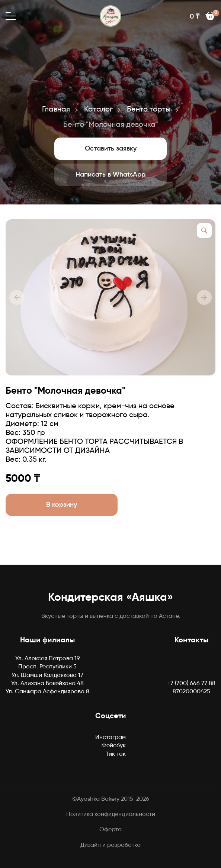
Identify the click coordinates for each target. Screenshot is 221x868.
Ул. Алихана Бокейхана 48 (47, 684)
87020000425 (191, 692)
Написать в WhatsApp (111, 175)
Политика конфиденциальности (111, 814)
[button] (17, 297)
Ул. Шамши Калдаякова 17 (47, 675)
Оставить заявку (111, 149)
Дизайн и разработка (111, 845)
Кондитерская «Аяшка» (111, 598)
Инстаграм (111, 738)
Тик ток (116, 754)
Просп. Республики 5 (47, 667)
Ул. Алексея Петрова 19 (48, 659)
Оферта (111, 830)
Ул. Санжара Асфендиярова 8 (47, 692)
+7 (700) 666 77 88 (191, 684)
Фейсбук (114, 746)
